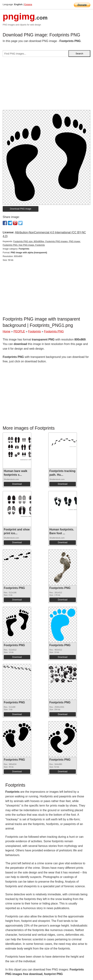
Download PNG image (21, 209)
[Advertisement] (46, 85)
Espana (28, 4)
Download (17, 484)
